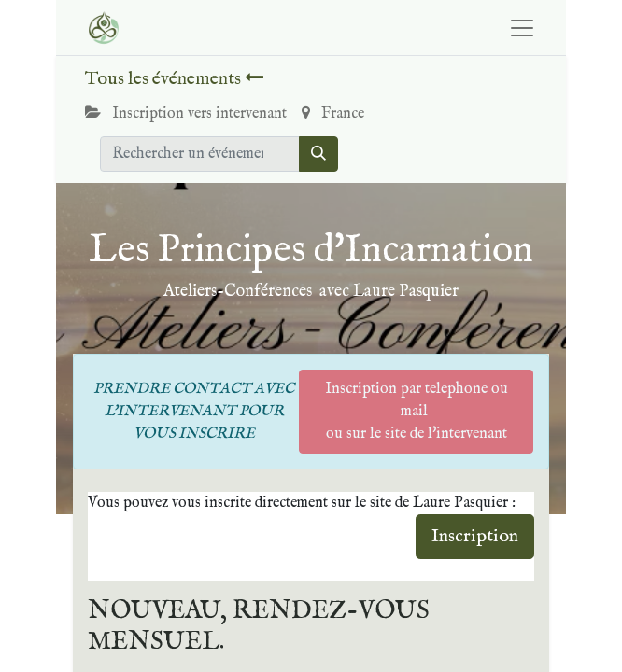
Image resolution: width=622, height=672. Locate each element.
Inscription (475, 536)
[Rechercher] (318, 154)
